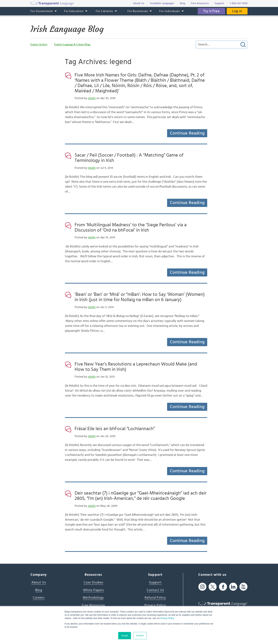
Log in (237, 11)
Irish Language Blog (67, 29)
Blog (39, 590)
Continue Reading (187, 133)
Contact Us (155, 590)
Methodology (93, 598)
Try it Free (211, 11)
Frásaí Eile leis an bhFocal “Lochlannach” (115, 429)
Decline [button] (140, 636)
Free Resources (93, 605)
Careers (39, 598)
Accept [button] (125, 636)
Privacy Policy (167, 618)
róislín (92, 98)
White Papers (93, 590)
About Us (39, 583)
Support (155, 583)
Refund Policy (155, 598)
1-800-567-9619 (239, 3)
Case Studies (93, 583)
